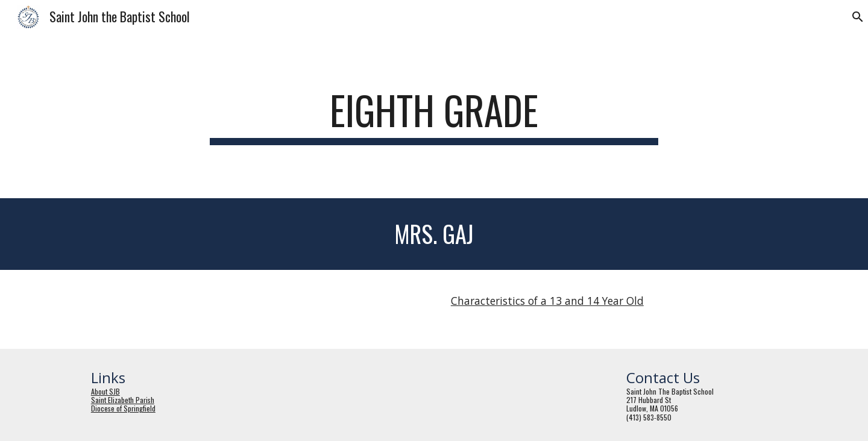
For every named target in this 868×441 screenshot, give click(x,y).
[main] (434, 116)
